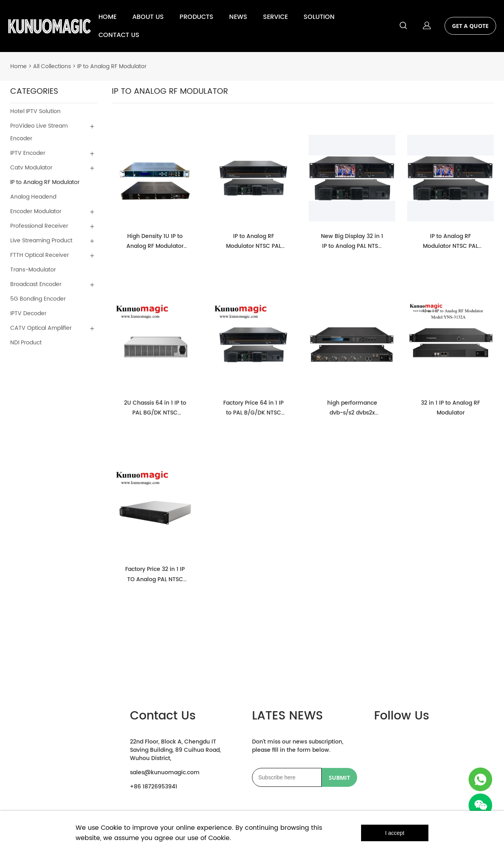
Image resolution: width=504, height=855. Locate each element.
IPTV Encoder (28, 153)
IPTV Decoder (28, 313)
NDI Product (26, 343)
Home (19, 66)
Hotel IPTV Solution (35, 111)
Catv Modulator (31, 168)
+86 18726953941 (154, 787)
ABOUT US (148, 17)
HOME (107, 17)
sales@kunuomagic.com (165, 772)
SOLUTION (319, 17)
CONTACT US (119, 35)
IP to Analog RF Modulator (112, 66)
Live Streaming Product (41, 241)
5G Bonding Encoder (38, 299)
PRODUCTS (196, 17)
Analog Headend (33, 197)
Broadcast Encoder (36, 284)
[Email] (287, 777)
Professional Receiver (39, 226)
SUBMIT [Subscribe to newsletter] (339, 778)
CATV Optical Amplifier (41, 328)
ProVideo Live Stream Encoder (39, 132)
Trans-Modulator (33, 270)
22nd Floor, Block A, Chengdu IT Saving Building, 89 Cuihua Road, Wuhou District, (175, 750)
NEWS (238, 17)
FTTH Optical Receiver (40, 255)
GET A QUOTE (470, 26)
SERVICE (275, 17)
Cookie (111, 828)
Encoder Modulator (36, 211)
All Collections (52, 66)
